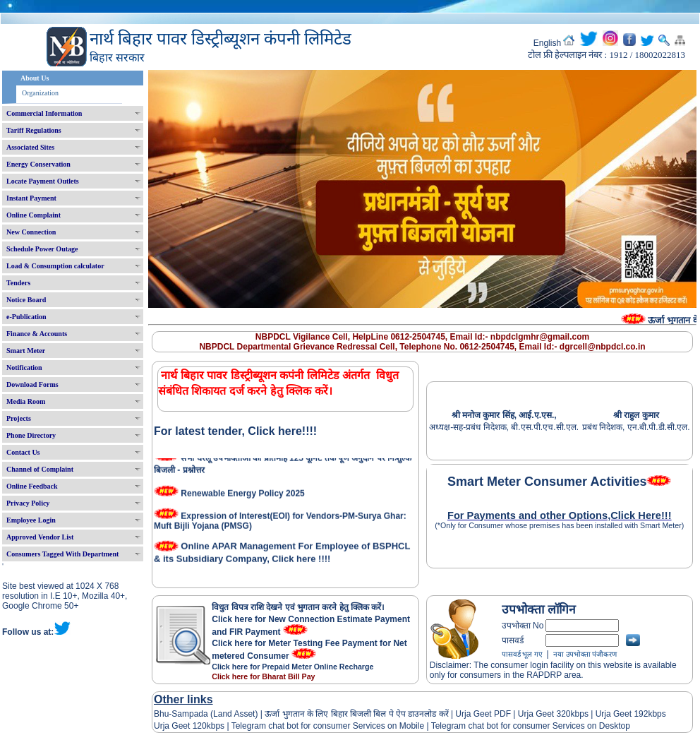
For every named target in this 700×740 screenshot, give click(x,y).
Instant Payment (31, 198)
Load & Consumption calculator (55, 266)
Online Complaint (34, 215)
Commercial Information (44, 113)
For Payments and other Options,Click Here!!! (560, 515)
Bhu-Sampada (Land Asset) (206, 714)
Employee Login (31, 520)
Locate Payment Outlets (43, 181)
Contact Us (23, 452)
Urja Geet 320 (544, 714)
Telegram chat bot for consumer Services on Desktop (531, 726)
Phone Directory (31, 435)
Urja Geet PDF (483, 714)
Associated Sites (30, 147)
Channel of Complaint (40, 469)
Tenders (18, 283)
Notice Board (26, 300)
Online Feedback (32, 486)
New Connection (31, 232)
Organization (40, 93)
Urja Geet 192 (620, 714)
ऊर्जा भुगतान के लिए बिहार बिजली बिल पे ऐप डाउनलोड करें (357, 714)
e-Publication (26, 317)
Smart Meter (26, 351)
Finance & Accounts (37, 334)
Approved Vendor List (40, 537)
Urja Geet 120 (180, 726)
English (547, 43)
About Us (35, 78)
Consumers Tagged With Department (62, 554)
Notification (24, 368)
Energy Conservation (38, 164)
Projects (19, 418)
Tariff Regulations (34, 130)
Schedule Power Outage (42, 249)
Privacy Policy (28, 503)
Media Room (26, 401)
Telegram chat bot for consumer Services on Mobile (328, 726)
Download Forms (32, 384)
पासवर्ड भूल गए (522, 654)
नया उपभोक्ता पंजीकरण (585, 654)
